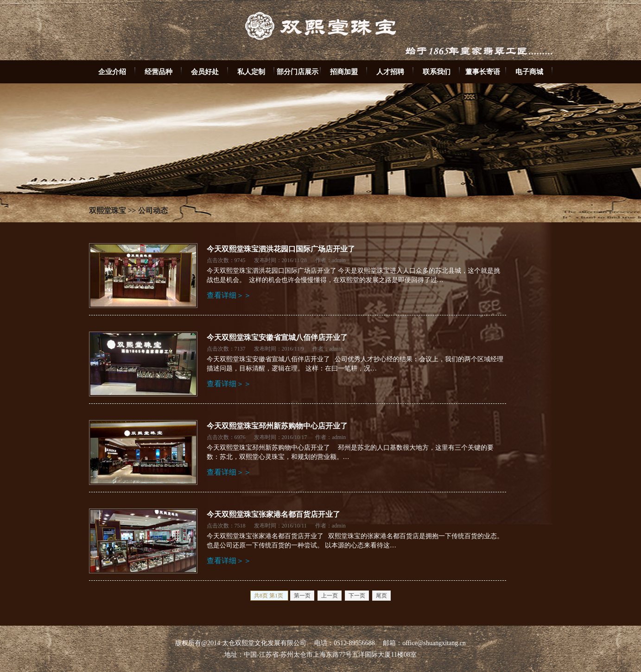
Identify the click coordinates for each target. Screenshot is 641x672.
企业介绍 (112, 72)
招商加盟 (344, 72)
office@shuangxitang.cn (434, 643)
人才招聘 (390, 72)
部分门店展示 (298, 72)
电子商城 (529, 72)
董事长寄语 (483, 72)
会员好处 (205, 72)
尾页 (381, 596)
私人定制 (251, 72)
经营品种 (159, 72)
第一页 (302, 596)
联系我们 (437, 72)
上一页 (330, 596)
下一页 (357, 596)
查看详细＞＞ (229, 295)
